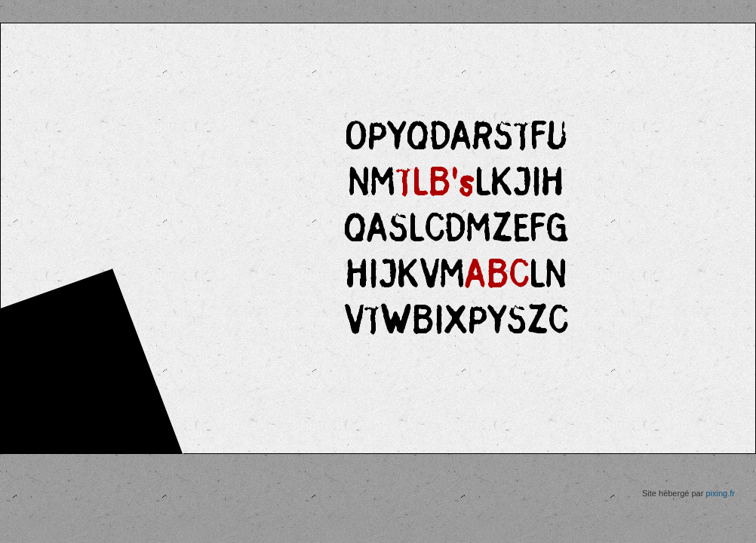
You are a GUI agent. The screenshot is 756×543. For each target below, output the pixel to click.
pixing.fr (720, 493)
